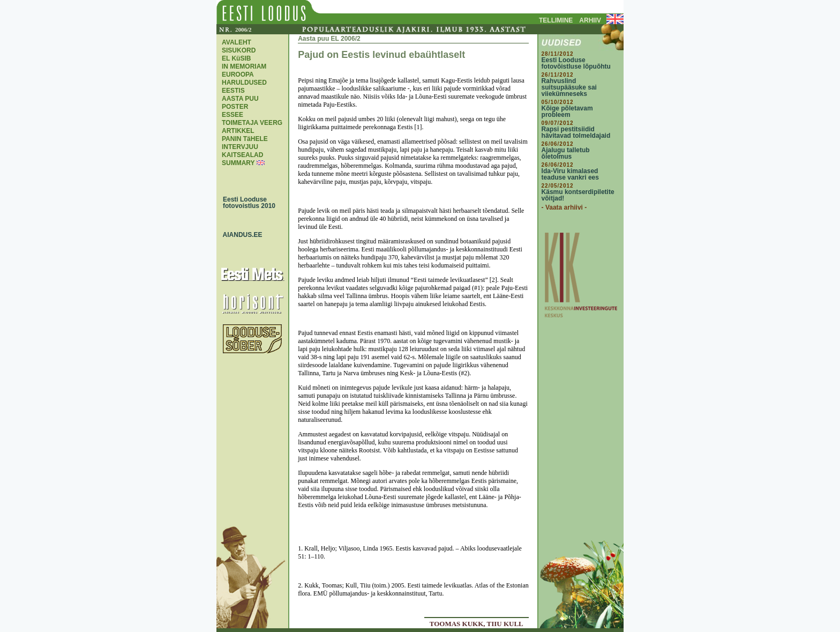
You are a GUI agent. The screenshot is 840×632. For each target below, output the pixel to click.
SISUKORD (239, 50)
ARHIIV (590, 20)
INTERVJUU (240, 147)
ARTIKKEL (238, 131)
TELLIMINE (556, 20)
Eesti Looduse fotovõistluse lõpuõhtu (576, 63)
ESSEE (232, 115)
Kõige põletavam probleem (567, 111)
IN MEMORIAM (244, 66)
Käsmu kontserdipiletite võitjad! (578, 195)
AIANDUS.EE (240, 235)
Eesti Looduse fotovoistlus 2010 (246, 203)
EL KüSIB (236, 58)
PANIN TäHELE (245, 139)
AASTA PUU (240, 99)
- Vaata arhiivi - (564, 207)
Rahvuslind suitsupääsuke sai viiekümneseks (569, 87)
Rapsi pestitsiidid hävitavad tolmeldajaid (576, 132)
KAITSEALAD (242, 155)
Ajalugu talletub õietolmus (566, 153)
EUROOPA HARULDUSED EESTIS (244, 83)
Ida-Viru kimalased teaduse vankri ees (570, 174)
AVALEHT (237, 42)
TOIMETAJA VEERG (252, 123)
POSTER (235, 107)
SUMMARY (238, 163)
